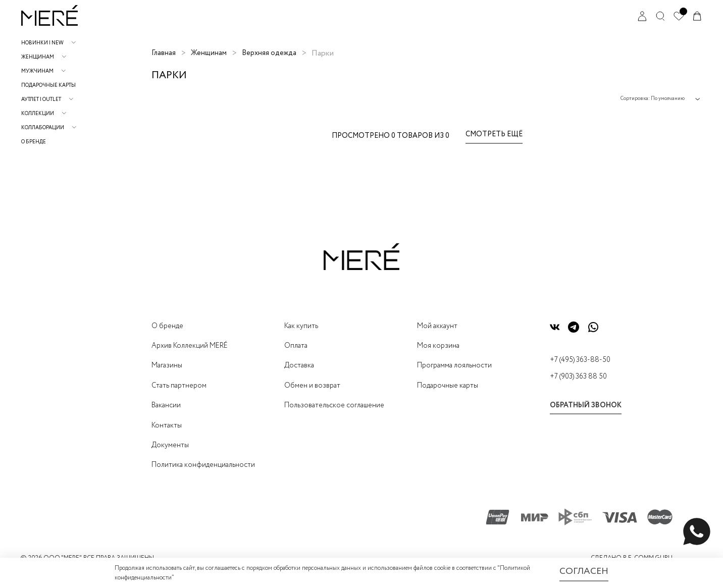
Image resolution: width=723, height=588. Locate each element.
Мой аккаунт (437, 326)
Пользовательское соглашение (334, 405)
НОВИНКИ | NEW (42, 43)
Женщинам (38, 57)
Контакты (167, 425)
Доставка (299, 365)
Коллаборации (43, 128)
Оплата (296, 346)
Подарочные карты (48, 86)
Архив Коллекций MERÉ (190, 346)
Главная (164, 53)
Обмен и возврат (312, 386)
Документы (170, 445)
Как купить (301, 326)
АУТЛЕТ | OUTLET (41, 100)
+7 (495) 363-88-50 (580, 360)
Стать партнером (179, 386)
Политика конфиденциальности (203, 465)
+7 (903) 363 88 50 (578, 377)
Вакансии (166, 405)
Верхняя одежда (269, 53)
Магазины (167, 365)
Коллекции (38, 114)
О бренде (34, 142)
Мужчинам (37, 71)
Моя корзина (438, 346)
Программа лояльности (454, 365)
